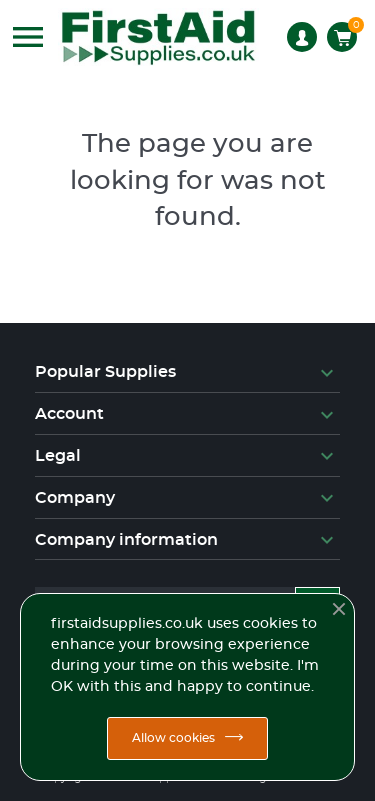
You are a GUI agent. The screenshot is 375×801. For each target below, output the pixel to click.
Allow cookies (173, 738)
